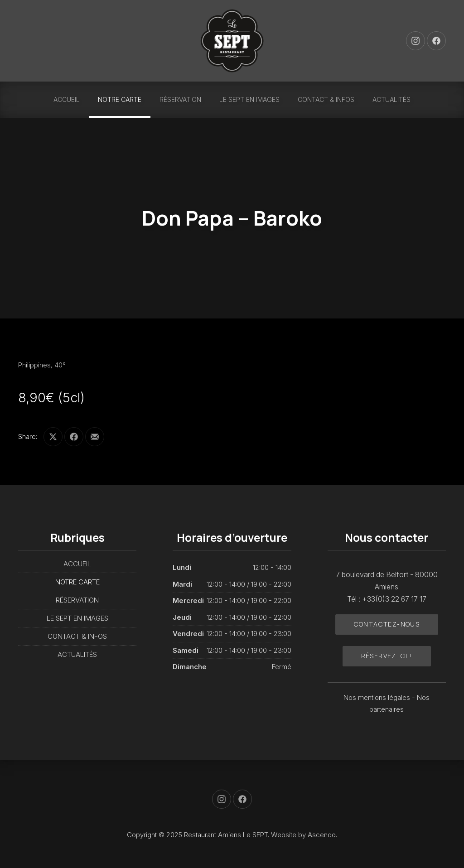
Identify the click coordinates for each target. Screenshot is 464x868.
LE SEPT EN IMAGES (249, 99)
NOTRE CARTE (120, 99)
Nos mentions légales (378, 697)
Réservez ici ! (387, 656)
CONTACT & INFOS (326, 99)
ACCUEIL (67, 99)
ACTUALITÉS (391, 99)
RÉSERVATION (180, 99)
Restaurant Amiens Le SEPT (226, 835)
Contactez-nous (387, 624)
